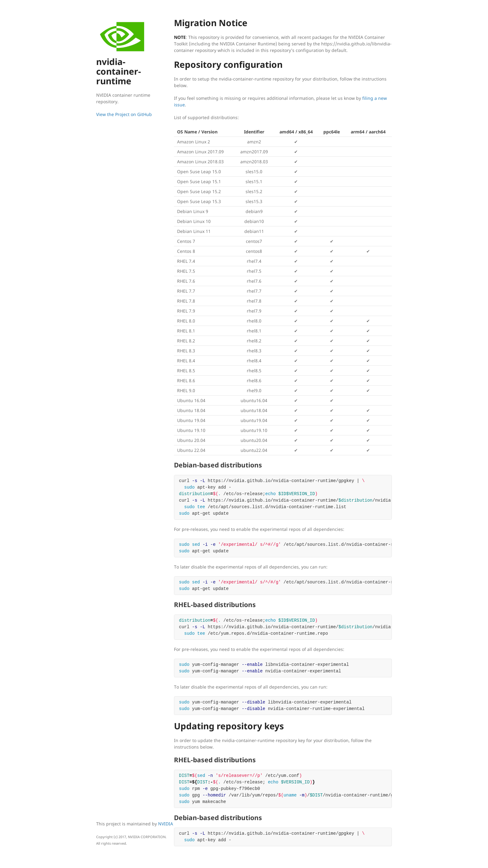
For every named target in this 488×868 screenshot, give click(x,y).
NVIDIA (166, 824)
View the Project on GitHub (124, 114)
